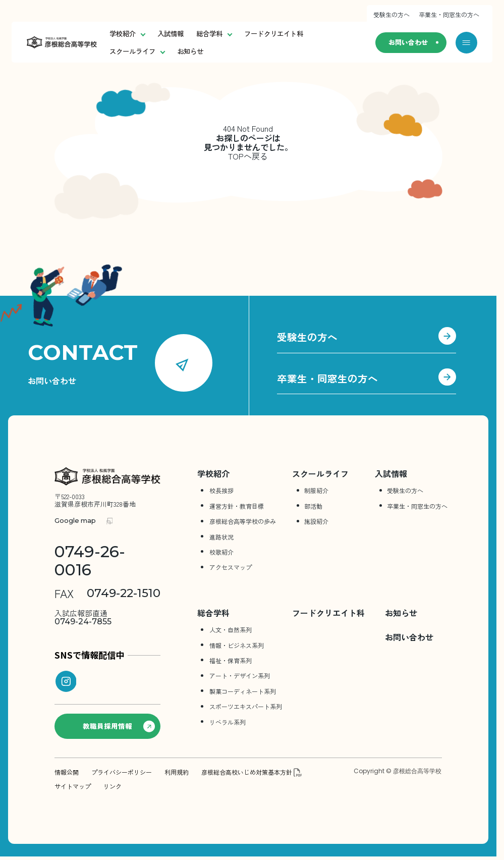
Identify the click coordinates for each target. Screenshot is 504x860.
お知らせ (190, 51)
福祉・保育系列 (231, 660)
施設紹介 (316, 522)
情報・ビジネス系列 (237, 645)
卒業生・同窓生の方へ (449, 14)
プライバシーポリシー (122, 772)
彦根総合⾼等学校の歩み (243, 522)
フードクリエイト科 (274, 34)
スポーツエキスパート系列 (246, 706)
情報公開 (67, 772)
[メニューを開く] (466, 43)
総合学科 (214, 34)
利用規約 (177, 772)
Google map (75, 521)
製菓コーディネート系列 (243, 691)
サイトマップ (73, 786)
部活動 (313, 506)
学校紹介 (127, 34)
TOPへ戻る (248, 156)
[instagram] (66, 682)
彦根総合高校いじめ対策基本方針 (247, 772)
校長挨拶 (221, 491)
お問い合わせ (407, 43)
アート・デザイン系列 (240, 676)
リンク (113, 786)
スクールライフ (137, 51)
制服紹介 (316, 491)
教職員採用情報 (119, 726)
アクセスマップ (231, 568)
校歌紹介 (221, 552)
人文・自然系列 (231, 630)
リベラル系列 (228, 722)
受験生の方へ (391, 14)
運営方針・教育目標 (237, 506)
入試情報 (171, 34)
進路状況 (221, 537)
